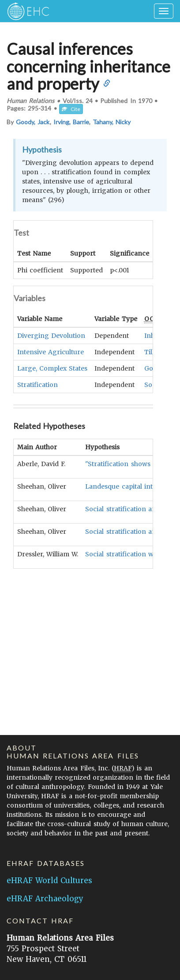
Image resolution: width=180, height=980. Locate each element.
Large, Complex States (52, 368)
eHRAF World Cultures (49, 880)
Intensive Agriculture (51, 352)
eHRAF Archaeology (45, 899)
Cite (71, 109)
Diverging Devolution (51, 335)
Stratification (37, 384)
